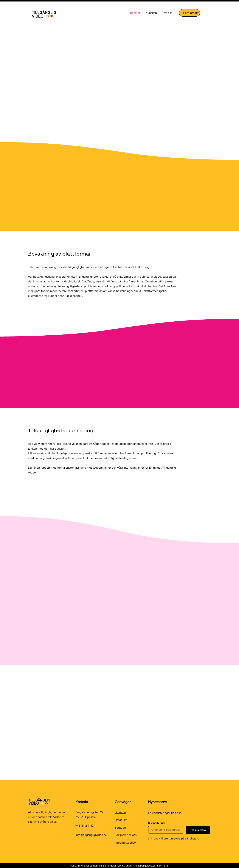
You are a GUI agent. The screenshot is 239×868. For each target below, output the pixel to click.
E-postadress (157, 823)
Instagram (121, 820)
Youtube (120, 828)
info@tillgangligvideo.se (91, 835)
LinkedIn (120, 812)
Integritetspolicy (125, 843)
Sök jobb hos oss (126, 835)
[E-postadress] (165, 830)
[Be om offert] (190, 13)
